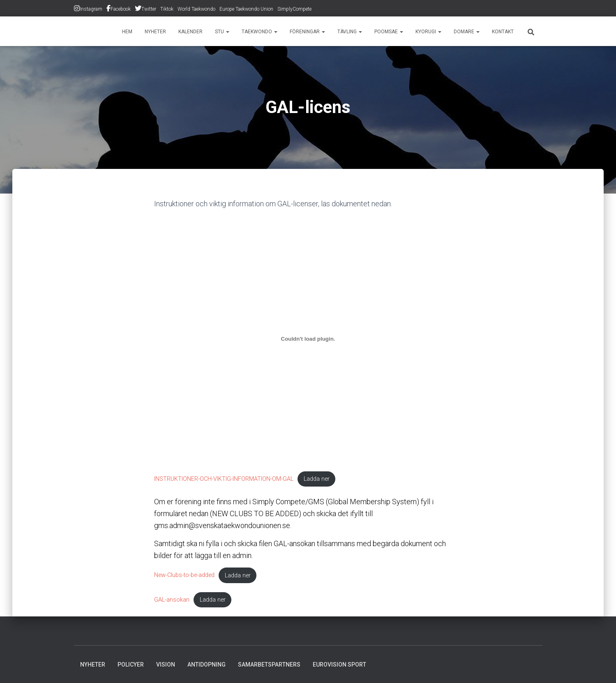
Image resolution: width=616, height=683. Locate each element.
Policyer (131, 665)
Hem (127, 32)
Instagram (91, 9)
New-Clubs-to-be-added (184, 576)
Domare (467, 32)
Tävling (350, 32)
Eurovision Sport (339, 665)
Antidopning (206, 665)
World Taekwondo (196, 9)
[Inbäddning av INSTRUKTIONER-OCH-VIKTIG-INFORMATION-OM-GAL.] (308, 339)
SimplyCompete (294, 9)
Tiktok (167, 9)
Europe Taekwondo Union (246, 9)
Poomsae (389, 32)
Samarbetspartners (269, 665)
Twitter (149, 9)
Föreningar (307, 32)
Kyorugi (428, 32)
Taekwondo (260, 32)
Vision (166, 665)
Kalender (190, 32)
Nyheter (155, 32)
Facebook (121, 9)
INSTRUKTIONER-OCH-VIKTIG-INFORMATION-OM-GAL (224, 479)
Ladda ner (317, 479)
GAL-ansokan (172, 600)
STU (222, 32)
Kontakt (503, 32)
